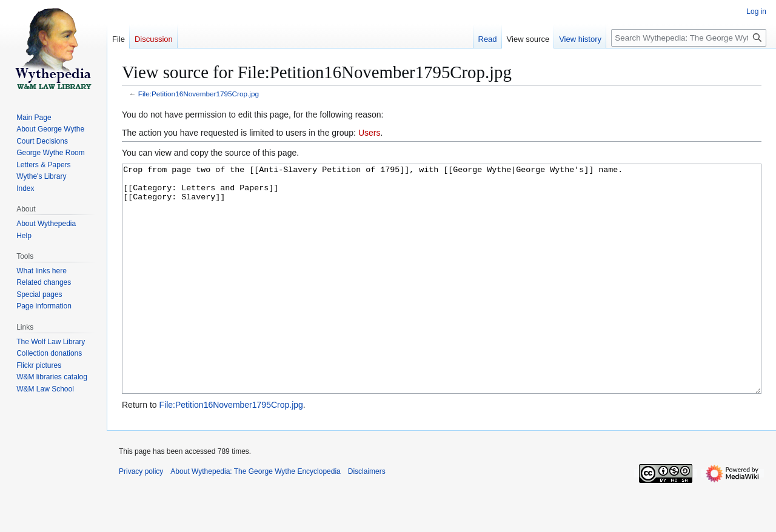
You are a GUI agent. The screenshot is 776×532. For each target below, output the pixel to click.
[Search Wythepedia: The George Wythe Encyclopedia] (689, 38)
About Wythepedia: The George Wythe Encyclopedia (255, 517)
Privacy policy (141, 517)
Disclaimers (367, 517)
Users (370, 133)
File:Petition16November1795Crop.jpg (199, 94)
